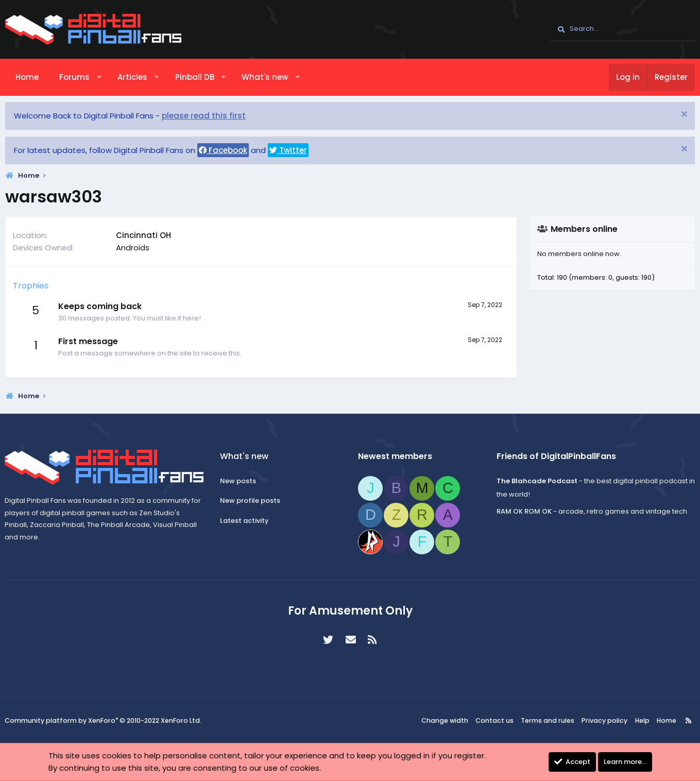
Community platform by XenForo (103, 721)
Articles (132, 77)
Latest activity (246, 521)
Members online (584, 229)
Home (27, 77)
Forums (74, 77)
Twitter (288, 150)
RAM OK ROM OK (523, 511)
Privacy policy (604, 720)
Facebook (223, 150)
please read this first (204, 116)
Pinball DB (195, 77)
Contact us (499, 720)
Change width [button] (451, 720)
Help (639, 720)
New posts (240, 481)
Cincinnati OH (143, 235)
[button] (99, 77)
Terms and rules (550, 720)
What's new (265, 77)
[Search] (623, 29)
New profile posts (252, 500)
